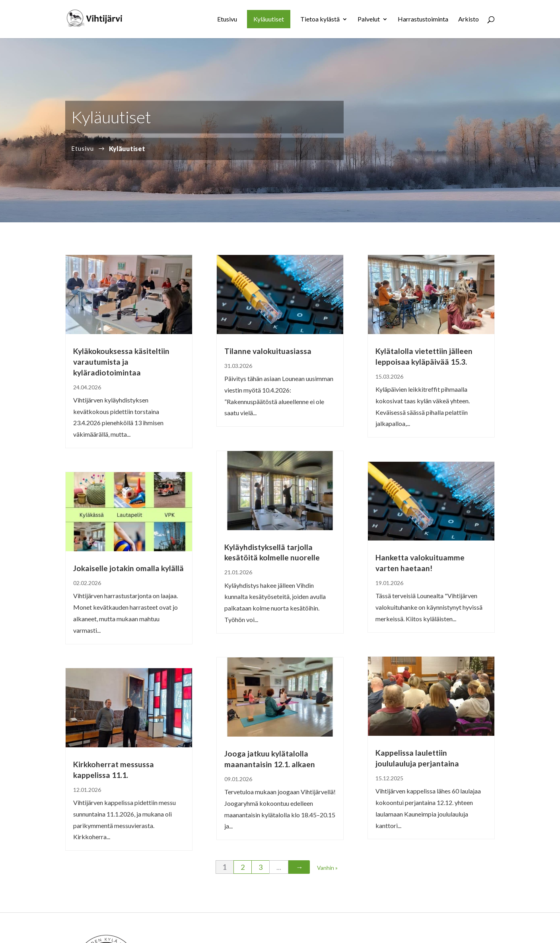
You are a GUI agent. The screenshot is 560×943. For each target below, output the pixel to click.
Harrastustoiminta (423, 19)
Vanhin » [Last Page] (327, 868)
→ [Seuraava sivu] (299, 867)
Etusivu (227, 19)
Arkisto (469, 19)
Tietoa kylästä (320, 19)
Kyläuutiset (269, 19)
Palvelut (369, 19)
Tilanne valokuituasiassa (268, 351)
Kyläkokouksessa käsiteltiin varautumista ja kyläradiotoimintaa (121, 362)
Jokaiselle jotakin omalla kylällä (128, 568)
